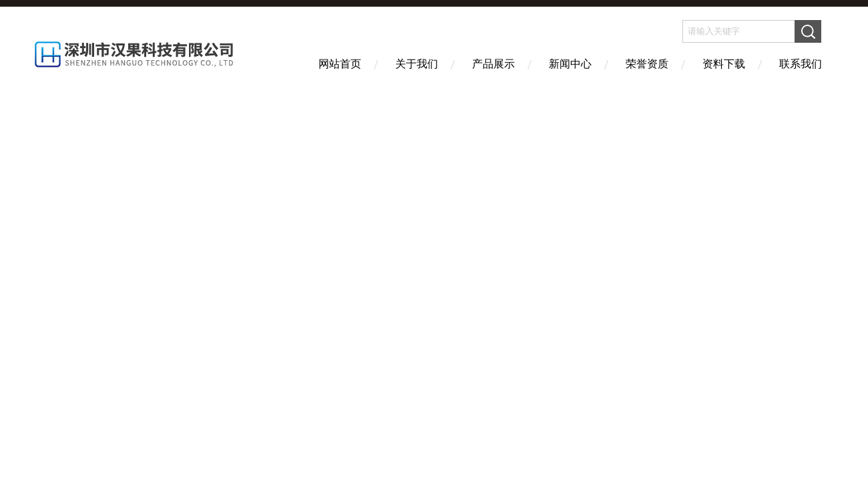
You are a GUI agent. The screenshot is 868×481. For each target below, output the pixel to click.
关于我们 (417, 64)
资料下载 (724, 64)
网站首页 (340, 64)
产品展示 (493, 64)
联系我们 (801, 64)
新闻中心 (570, 64)
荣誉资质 (647, 64)
